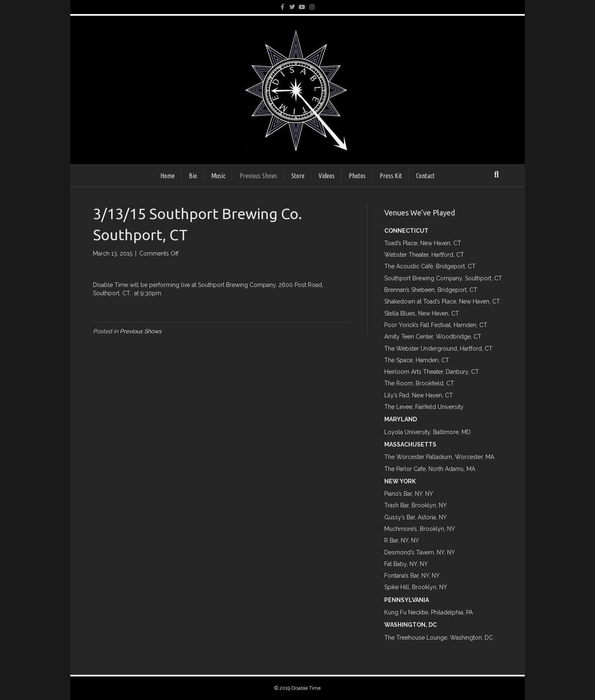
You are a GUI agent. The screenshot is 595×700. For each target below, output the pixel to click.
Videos (327, 176)
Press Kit (391, 176)
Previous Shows (258, 176)
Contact (425, 176)
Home (168, 176)
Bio (193, 176)
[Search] (496, 174)
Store (298, 176)
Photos (357, 176)
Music (218, 176)
